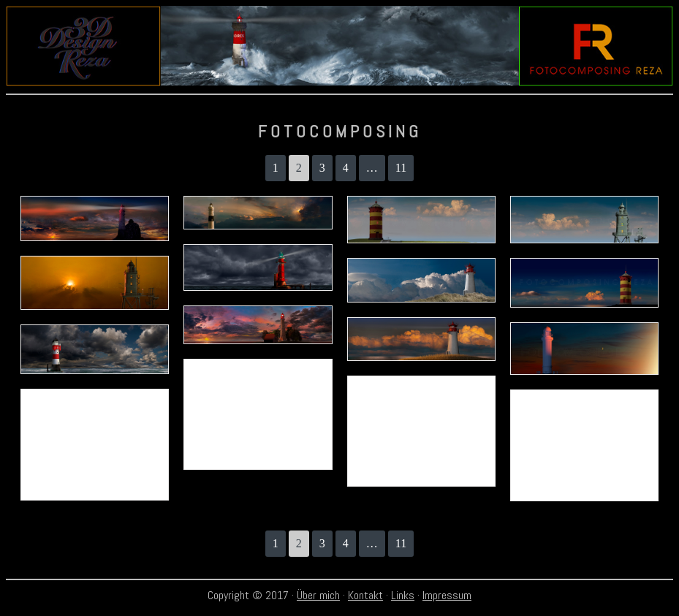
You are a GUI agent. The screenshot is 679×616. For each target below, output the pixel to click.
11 (401, 168)
